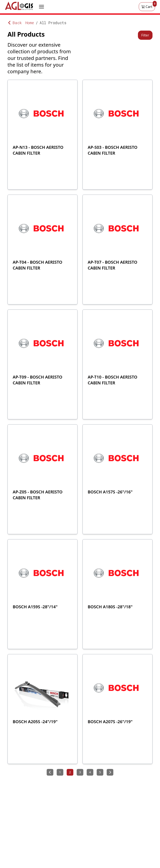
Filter (145, 35)
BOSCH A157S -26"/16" (110, 492)
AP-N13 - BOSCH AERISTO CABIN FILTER (38, 150)
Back (15, 23)
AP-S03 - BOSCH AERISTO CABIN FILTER (112, 150)
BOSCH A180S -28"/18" (110, 607)
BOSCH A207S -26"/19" (110, 722)
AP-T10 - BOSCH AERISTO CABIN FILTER (112, 380)
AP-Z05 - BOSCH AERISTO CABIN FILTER (38, 495)
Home (30, 23)
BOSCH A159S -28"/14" (35, 607)
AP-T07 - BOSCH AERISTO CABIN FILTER (112, 265)
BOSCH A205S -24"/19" (35, 722)
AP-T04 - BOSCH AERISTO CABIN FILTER (37, 265)
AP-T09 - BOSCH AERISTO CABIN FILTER (37, 380)
